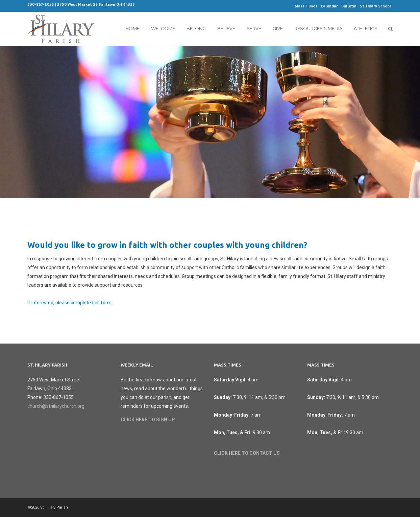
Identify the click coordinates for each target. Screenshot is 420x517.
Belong (196, 28)
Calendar (329, 6)
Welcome (163, 28)
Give (278, 28)
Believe (226, 28)
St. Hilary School (375, 6)
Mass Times (306, 6)
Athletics (366, 28)
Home (132, 28)
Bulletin (349, 6)
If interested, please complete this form (69, 303)
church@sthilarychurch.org (56, 406)
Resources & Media (318, 28)
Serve (254, 28)
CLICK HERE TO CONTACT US (247, 453)
